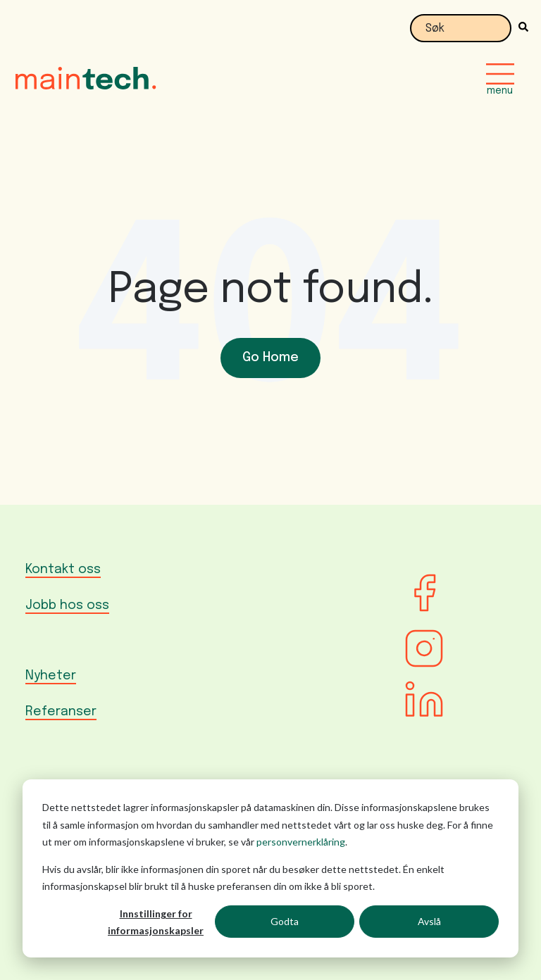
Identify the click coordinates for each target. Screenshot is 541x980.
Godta (285, 921)
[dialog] (270, 868)
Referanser (61, 712)
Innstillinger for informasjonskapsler (156, 922)
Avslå (429, 921)
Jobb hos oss (67, 605)
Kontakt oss (63, 570)
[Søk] (520, 28)
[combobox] (461, 28)
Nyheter (51, 676)
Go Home (270, 358)
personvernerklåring (301, 842)
